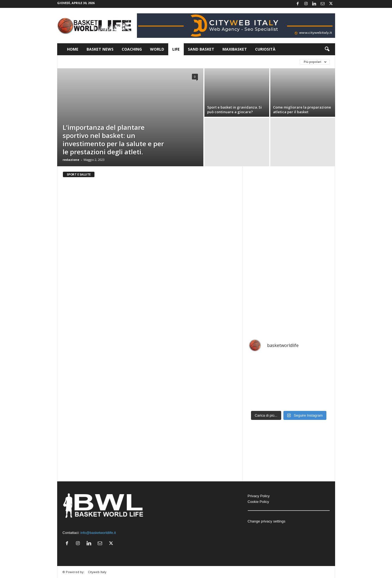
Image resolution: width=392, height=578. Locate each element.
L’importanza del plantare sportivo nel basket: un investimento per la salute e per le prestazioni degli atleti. (113, 139)
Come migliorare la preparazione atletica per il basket (302, 110)
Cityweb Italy (97, 572)
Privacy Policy (259, 496)
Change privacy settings (267, 521)
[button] (327, 49)
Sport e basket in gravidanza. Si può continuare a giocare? (235, 110)
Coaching (132, 49)
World (157, 49)
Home (73, 49)
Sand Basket (201, 49)
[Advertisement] (289, 250)
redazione (71, 160)
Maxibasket (235, 49)
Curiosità (265, 49)
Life (176, 49)
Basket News (100, 49)
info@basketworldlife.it (98, 533)
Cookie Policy (258, 502)
